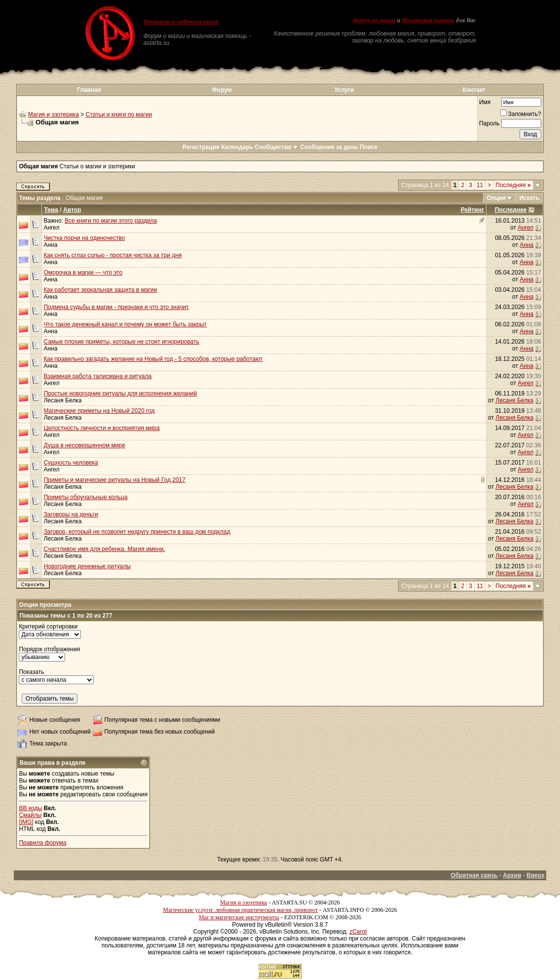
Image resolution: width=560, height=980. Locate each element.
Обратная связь (474, 875)
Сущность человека (71, 463)
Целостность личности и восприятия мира (101, 428)
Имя (485, 102)
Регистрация (201, 147)
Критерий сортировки (48, 627)
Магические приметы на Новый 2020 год (99, 411)
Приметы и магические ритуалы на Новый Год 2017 (114, 480)
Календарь (237, 147)
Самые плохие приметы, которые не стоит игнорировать (121, 342)
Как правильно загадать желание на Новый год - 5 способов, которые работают (153, 359)
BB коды (30, 808)
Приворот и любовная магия (181, 22)
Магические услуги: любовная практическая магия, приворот (240, 910)
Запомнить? (521, 114)
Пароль (489, 123)
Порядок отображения (49, 649)
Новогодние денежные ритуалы (87, 566)
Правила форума (42, 843)
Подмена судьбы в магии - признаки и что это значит (116, 307)
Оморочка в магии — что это (83, 273)
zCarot (358, 932)
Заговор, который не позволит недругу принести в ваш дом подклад (137, 532)
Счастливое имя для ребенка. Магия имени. (104, 549)
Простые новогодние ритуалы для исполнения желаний (120, 393)
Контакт (474, 90)
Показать (31, 672)
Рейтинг (472, 210)
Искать (529, 198)
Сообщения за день (329, 147)
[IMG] (26, 822)
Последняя (513, 185)
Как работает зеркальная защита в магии (100, 290)
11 (480, 185)
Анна (50, 245)
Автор (72, 210)
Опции (496, 198)
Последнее (511, 210)
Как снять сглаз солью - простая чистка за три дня (112, 255)
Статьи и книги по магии (119, 115)
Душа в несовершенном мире (84, 445)
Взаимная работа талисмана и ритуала (97, 376)
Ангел (51, 228)
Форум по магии (374, 20)
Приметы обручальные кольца (85, 497)
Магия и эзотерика (54, 115)
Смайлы (30, 815)
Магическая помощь (428, 20)
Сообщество (277, 147)
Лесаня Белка (62, 400)
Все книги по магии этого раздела (111, 221)
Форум (222, 90)
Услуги (344, 90)
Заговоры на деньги (71, 514)
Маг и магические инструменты (239, 917)
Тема (51, 210)
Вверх (535, 875)
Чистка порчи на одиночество (84, 238)
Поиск (369, 147)
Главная (89, 90)
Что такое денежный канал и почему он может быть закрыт (125, 324)
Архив (512, 875)
